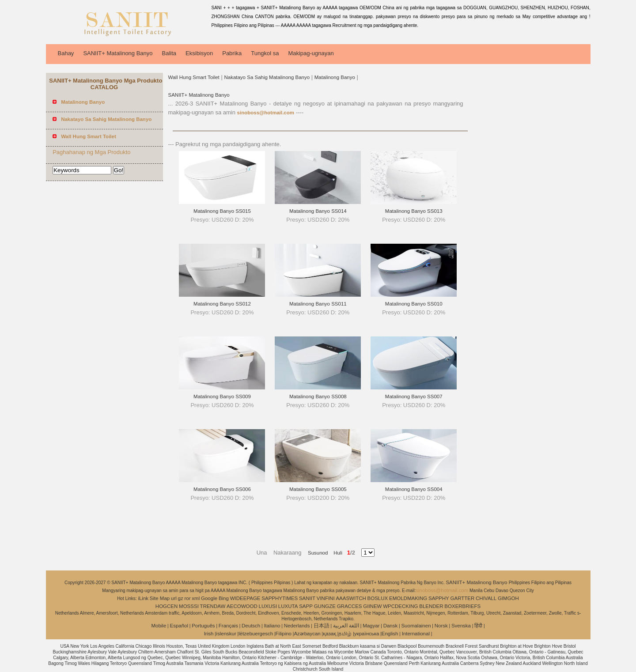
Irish (209, 634)
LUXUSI (268, 606)
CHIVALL (486, 598)
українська (367, 634)
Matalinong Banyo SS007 (414, 396)
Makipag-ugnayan (311, 53)
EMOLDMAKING (408, 598)
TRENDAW (213, 606)
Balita (169, 53)
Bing (224, 598)
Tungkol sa (265, 53)
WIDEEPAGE (245, 598)
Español (179, 626)
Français (228, 626)
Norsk (441, 626)
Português (203, 626)
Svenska (461, 626)
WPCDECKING (400, 606)
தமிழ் (345, 634)
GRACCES (350, 606)
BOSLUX (378, 598)
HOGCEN (167, 606)
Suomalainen (416, 626)
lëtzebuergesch (256, 634)
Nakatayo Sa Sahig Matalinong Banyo (267, 77)
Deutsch (251, 626)
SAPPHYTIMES (280, 598)
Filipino (284, 634)
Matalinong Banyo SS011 (318, 304)
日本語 (322, 626)
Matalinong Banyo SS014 (318, 211)
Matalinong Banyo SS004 (414, 489)
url (174, 598)
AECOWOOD (242, 606)
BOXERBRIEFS (462, 606)
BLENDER (431, 606)
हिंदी (478, 626)
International (416, 634)
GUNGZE (325, 606)
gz (181, 598)
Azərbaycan (307, 634)
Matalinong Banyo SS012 (222, 304)
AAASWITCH (351, 598)
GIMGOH (508, 598)
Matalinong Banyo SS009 (222, 396)
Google (209, 598)
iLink (143, 598)
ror (188, 598)
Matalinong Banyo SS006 (222, 489)
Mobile (159, 626)
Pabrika (232, 53)
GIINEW (372, 606)
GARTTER (463, 598)
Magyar (371, 626)
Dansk (391, 626)
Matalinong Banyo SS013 (414, 211)
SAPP (306, 606)
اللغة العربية (346, 626)
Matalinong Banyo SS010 (414, 304)
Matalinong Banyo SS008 (318, 396)
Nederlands (297, 626)
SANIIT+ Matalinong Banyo (118, 53)
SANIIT (307, 598)
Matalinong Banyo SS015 (222, 211)
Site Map (160, 598)
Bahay (66, 53)
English (390, 634)
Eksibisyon (199, 53)
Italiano (272, 626)
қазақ (329, 634)
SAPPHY (439, 598)
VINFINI (326, 598)
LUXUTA (288, 606)
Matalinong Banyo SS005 (318, 489)
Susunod (318, 553)
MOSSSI (189, 606)
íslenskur (226, 634)
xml (196, 598)
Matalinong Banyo (335, 77)
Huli (335, 553)
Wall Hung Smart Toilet (194, 77)
